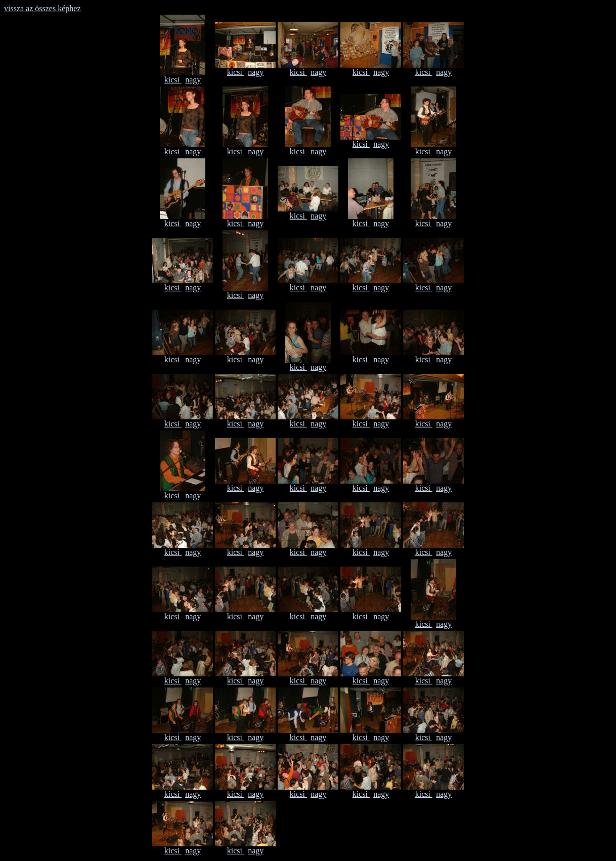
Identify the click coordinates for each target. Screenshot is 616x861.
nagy (193, 80)
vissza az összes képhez (42, 8)
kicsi (173, 80)
